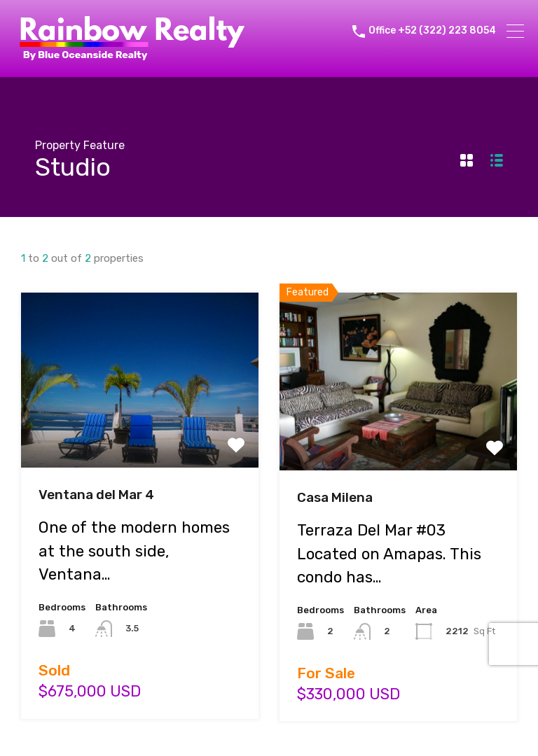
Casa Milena (335, 497)
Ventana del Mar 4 (96, 495)
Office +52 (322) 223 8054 (432, 31)
